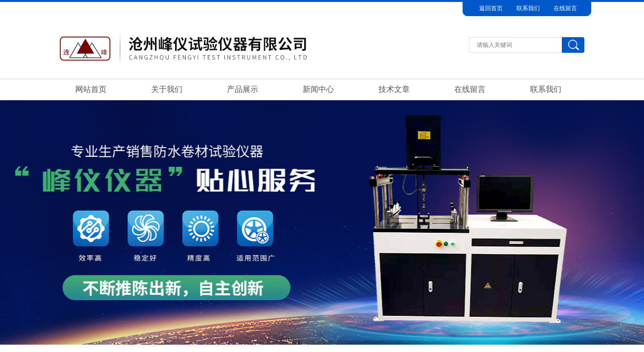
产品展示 (243, 89)
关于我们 (167, 89)
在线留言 (565, 8)
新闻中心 (318, 89)
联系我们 (528, 8)
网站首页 (91, 89)
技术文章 (394, 89)
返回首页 (491, 8)
